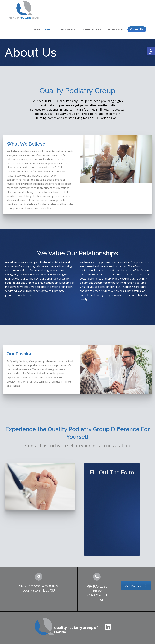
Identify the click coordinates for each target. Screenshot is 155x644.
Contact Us (137, 29)
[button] (151, 51)
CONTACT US (136, 586)
